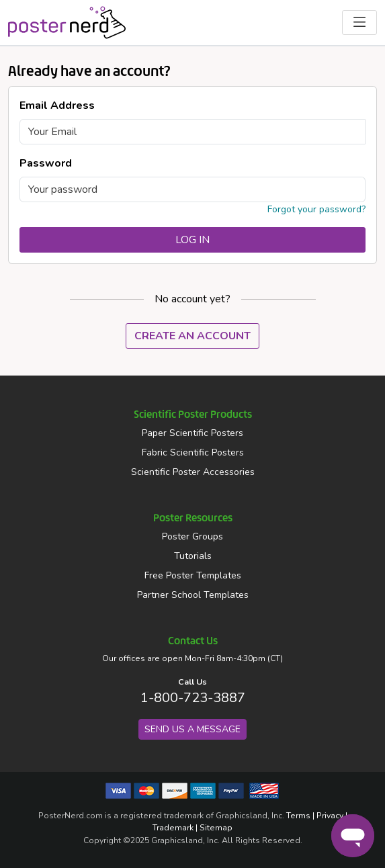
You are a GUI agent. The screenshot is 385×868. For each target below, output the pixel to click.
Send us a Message (192, 729)
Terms (298, 816)
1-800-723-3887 (193, 698)
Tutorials (193, 556)
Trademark (173, 828)
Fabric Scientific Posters (193, 452)
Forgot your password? (316, 209)
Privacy (330, 816)
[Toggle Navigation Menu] (359, 22)
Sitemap (216, 828)
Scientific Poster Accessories (193, 472)
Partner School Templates (193, 595)
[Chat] (353, 836)
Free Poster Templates (193, 575)
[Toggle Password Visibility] (357, 189)
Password (46, 163)
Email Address (57, 105)
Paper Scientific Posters (192, 433)
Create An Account (192, 336)
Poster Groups (192, 536)
